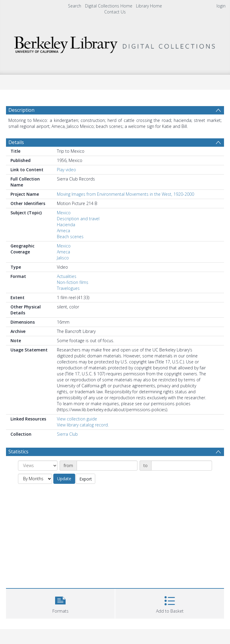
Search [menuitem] (75, 6)
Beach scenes (70, 237)
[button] (60, 603)
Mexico (64, 213)
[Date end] (182, 466)
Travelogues (68, 288)
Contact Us (115, 12)
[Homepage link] (115, 43)
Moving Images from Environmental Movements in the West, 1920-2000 (125, 194)
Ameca (63, 231)
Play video (66, 170)
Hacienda (66, 225)
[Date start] (107, 466)
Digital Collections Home (109, 6)
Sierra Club (67, 434)
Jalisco (63, 258)
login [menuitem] (221, 6)
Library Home (149, 6)
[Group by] (38, 466)
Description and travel (78, 219)
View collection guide (77, 419)
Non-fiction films (73, 282)
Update (64, 479)
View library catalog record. (83, 425)
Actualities (67, 276)
